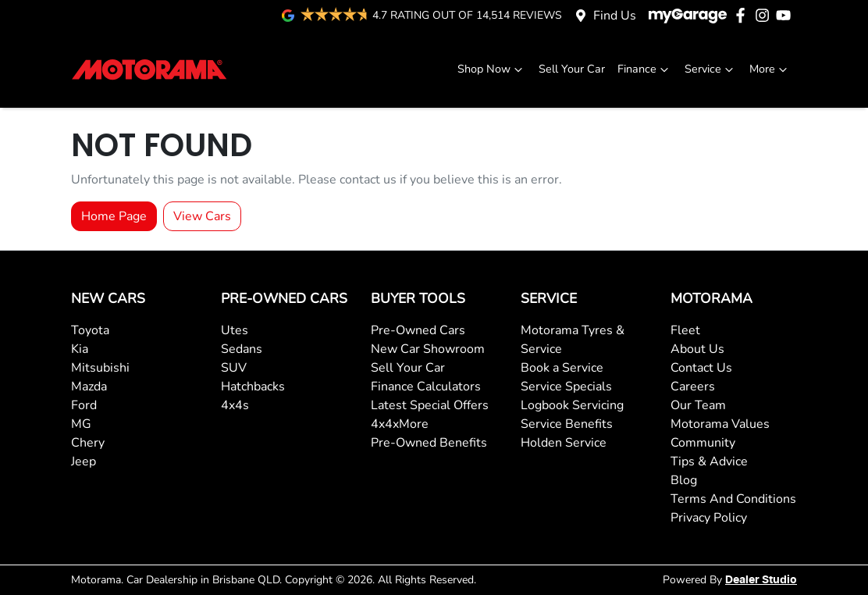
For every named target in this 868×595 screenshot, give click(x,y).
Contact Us (701, 368)
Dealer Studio (761, 580)
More (770, 69)
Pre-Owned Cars (418, 330)
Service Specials (566, 387)
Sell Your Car (572, 69)
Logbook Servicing (572, 405)
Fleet (685, 330)
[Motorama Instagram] (765, 15)
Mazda (89, 387)
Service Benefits (567, 424)
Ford (84, 405)
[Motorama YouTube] (786, 15)
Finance (645, 69)
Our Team (698, 405)
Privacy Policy (709, 518)
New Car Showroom (428, 349)
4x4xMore (400, 424)
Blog (684, 480)
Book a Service (562, 368)
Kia (80, 349)
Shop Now (492, 69)
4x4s (235, 405)
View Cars (202, 216)
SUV (234, 368)
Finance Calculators (426, 387)
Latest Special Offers (430, 405)
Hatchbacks (253, 387)
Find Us (615, 16)
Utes (235, 330)
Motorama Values (720, 424)
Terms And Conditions (733, 499)
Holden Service (564, 443)
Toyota (90, 330)
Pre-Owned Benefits (429, 443)
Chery (88, 443)
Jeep (84, 461)
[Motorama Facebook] (743, 15)
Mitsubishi (100, 368)
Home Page (114, 216)
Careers (693, 387)
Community (703, 443)
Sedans (242, 349)
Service (711, 69)
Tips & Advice (709, 461)
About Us (697, 349)
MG (81, 424)
